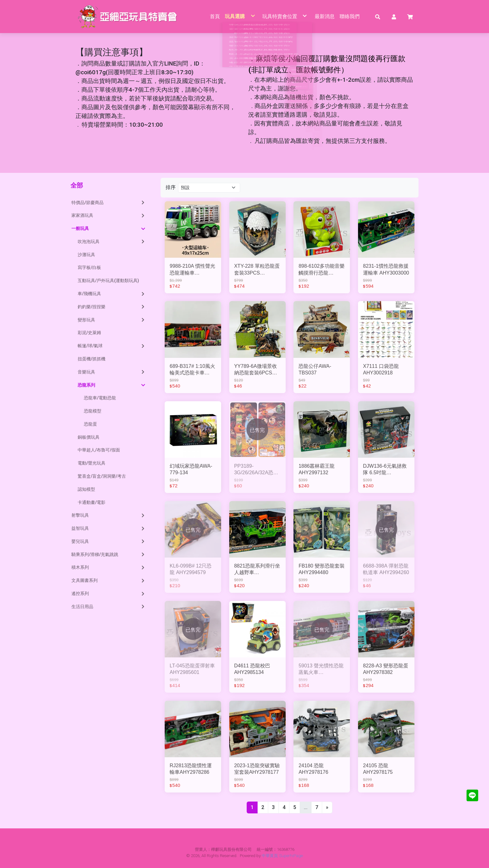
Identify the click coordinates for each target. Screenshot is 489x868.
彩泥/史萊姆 (89, 333)
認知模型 (86, 489)
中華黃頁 (270, 856)
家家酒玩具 (109, 216)
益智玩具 (109, 529)
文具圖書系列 (109, 581)
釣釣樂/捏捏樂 (112, 307)
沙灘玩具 (86, 255)
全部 (77, 186)
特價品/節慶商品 (109, 202)
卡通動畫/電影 (92, 502)
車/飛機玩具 (112, 294)
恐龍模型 (93, 411)
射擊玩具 (109, 515)
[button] (378, 17)
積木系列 (109, 568)
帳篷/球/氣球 (112, 346)
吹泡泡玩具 (112, 241)
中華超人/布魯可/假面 (99, 450)
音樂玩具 (112, 372)
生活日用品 (109, 607)
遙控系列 (109, 593)
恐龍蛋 (90, 424)
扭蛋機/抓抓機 (92, 359)
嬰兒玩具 (109, 541)
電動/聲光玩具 (92, 463)
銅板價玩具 (89, 437)
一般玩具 (108, 229)
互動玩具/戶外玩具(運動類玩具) (108, 281)
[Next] (327, 807)
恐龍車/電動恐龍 (100, 398)
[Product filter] (209, 188)
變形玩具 (112, 320)
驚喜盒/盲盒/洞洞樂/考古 (102, 476)
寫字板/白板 (89, 268)
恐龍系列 (111, 385)
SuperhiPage (291, 856)
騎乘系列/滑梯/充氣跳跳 (109, 554)
